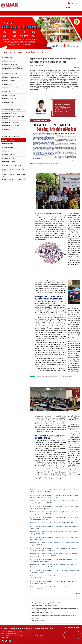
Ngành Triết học (8, 144)
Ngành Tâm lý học (8, 133)
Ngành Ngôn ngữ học (9, 99)
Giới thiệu (34, 621)
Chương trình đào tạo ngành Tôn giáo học (42, 603)
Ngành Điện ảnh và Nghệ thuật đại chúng (13, 69)
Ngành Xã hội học (8, 158)
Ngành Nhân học (8, 103)
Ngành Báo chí (7, 58)
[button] (72, 4)
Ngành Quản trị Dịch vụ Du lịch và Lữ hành (13, 118)
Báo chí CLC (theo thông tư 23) (12, 166)
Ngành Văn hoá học (9, 148)
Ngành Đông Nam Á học (10, 74)
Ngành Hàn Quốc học (9, 81)
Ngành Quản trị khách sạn (11, 122)
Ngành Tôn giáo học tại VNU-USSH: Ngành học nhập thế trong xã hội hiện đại (51, 615)
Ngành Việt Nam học (9, 155)
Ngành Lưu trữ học (9, 95)
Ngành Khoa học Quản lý (10, 88)
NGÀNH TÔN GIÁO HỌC (38, 613)
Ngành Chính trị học (9, 61)
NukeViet (40, 636)
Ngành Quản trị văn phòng (11, 126)
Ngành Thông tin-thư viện (11, 137)
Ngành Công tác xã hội (10, 65)
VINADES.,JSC (4, 637)
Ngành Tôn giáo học (9, 140)
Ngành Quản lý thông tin (10, 113)
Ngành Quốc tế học (9, 130)
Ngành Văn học (7, 151)
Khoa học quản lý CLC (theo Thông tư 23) (13, 170)
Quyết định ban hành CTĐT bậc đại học (41, 606)
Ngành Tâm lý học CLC (9, 162)
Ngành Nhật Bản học (9, 106)
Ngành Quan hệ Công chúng (11, 110)
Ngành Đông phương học (10, 77)
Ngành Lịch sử (7, 92)
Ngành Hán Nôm (7, 85)
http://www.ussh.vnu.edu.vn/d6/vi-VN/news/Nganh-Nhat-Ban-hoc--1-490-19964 (52, 523)
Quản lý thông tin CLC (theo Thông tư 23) (14, 175)
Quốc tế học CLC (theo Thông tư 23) (14, 180)
